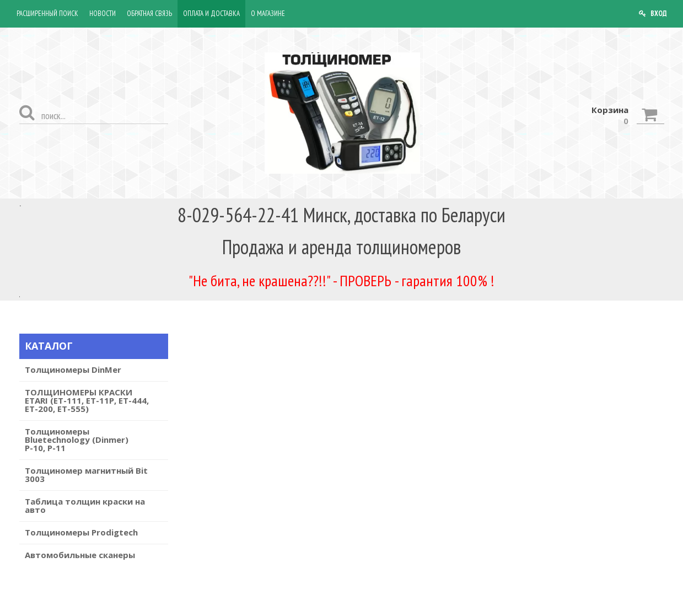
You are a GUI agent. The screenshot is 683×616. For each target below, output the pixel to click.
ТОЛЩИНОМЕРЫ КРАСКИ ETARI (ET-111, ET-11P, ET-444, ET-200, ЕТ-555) (87, 400)
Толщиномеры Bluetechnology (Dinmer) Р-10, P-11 (77, 440)
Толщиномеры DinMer (73, 369)
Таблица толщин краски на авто (85, 505)
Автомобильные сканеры (80, 555)
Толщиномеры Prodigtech (81, 532)
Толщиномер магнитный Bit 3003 (86, 475)
